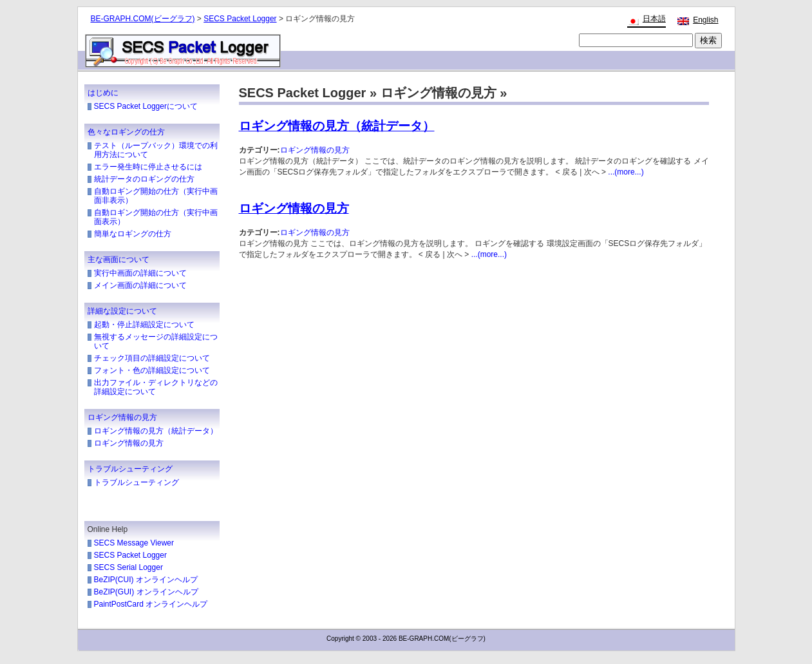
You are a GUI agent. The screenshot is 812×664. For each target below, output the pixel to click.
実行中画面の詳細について (140, 273)
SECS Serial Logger (128, 567)
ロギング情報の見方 (122, 417)
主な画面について (118, 260)
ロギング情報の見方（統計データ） (156, 431)
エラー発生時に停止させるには (148, 167)
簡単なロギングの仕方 (133, 234)
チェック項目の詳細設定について (152, 358)
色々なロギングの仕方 (126, 132)
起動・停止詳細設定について (144, 325)
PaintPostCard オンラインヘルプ (151, 604)
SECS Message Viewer (134, 543)
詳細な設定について (122, 311)
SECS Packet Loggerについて (146, 106)
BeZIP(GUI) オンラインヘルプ (146, 592)
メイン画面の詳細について (140, 285)
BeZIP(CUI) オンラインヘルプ (146, 580)
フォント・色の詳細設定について (152, 370)
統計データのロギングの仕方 (144, 179)
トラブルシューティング (130, 469)
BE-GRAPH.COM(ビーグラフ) (143, 19)
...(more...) (626, 172)
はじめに (103, 93)
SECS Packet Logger (240, 19)
